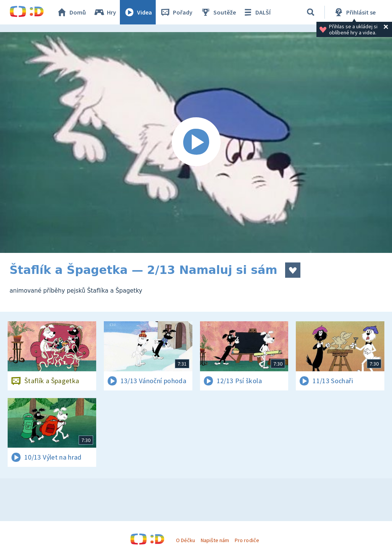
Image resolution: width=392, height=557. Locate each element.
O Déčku (186, 540)
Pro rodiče (247, 540)
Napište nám (215, 540)
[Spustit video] (196, 142)
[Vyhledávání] (311, 12)
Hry (105, 12)
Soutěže (218, 12)
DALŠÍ (256, 12)
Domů (71, 12)
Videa (138, 12)
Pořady (176, 12)
